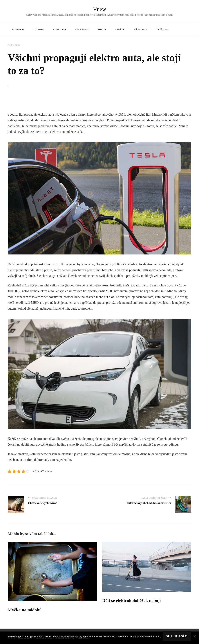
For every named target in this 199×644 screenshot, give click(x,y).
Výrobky (140, 29)
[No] (194, 636)
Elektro (59, 29)
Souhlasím (177, 636)
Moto (102, 29)
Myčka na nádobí (24, 610)
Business (18, 29)
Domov (39, 29)
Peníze (120, 29)
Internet (82, 29)
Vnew (99, 9)
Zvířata (162, 29)
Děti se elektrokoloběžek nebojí (132, 600)
